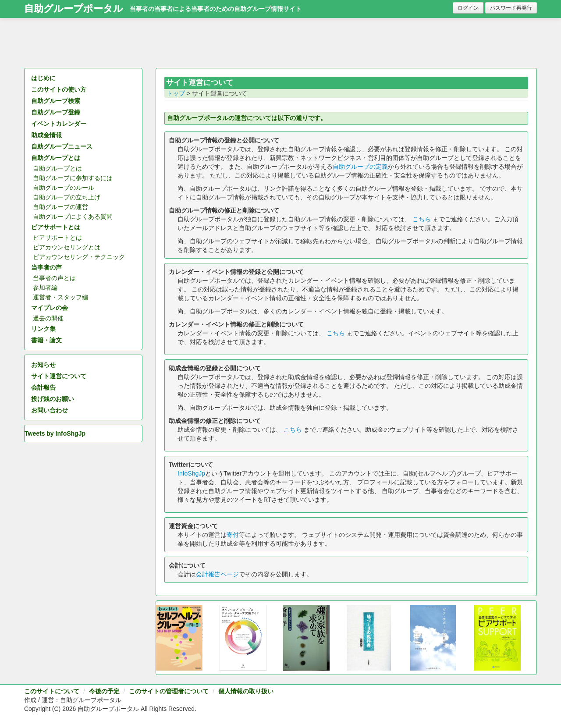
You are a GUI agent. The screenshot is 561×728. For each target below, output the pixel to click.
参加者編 (45, 288)
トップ (176, 93)
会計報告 (43, 387)
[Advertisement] (280, 46)
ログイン (468, 8)
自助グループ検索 (56, 101)
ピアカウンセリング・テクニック (79, 257)
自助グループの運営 (60, 207)
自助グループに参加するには (73, 178)
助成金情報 (46, 135)
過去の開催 (48, 318)
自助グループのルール (64, 188)
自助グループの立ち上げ (67, 197)
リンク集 (43, 329)
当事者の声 (46, 267)
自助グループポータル (74, 9)
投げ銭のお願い (53, 399)
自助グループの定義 (360, 167)
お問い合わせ (50, 410)
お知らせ (43, 365)
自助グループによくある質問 (73, 217)
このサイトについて (52, 691)
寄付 (233, 535)
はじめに (43, 78)
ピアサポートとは (56, 227)
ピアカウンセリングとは (67, 247)
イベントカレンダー (59, 124)
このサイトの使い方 (59, 89)
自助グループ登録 (56, 112)
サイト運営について (59, 376)
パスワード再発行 (511, 8)
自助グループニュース (62, 146)
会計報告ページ (217, 574)
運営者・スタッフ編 (60, 297)
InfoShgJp (191, 473)
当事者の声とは (54, 278)
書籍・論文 (46, 340)
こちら (422, 219)
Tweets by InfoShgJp (55, 433)
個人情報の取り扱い (246, 691)
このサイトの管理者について (169, 691)
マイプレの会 (50, 308)
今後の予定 (104, 691)
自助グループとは (56, 158)
